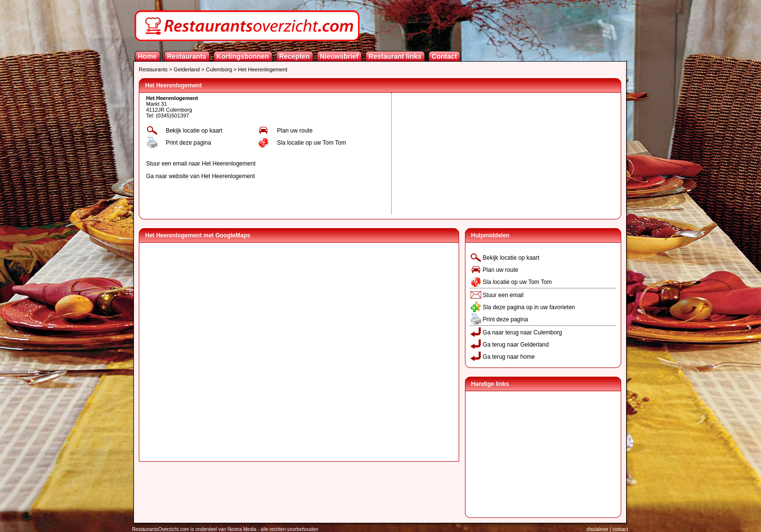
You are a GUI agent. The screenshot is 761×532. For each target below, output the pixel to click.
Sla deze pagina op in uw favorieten (529, 307)
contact (620, 529)
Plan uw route (295, 131)
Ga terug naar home (509, 357)
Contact (444, 56)
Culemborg (219, 69)
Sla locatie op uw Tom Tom (312, 143)
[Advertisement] (467, 153)
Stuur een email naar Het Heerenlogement (201, 164)
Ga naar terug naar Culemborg (522, 332)
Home (147, 56)
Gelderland (187, 69)
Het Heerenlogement (263, 69)
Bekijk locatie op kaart (194, 131)
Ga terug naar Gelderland (516, 345)
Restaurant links (395, 56)
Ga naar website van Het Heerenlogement (200, 176)
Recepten (294, 56)
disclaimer (598, 529)
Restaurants (187, 56)
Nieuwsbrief (339, 56)
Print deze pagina (188, 143)
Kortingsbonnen (243, 56)
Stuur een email (503, 295)
